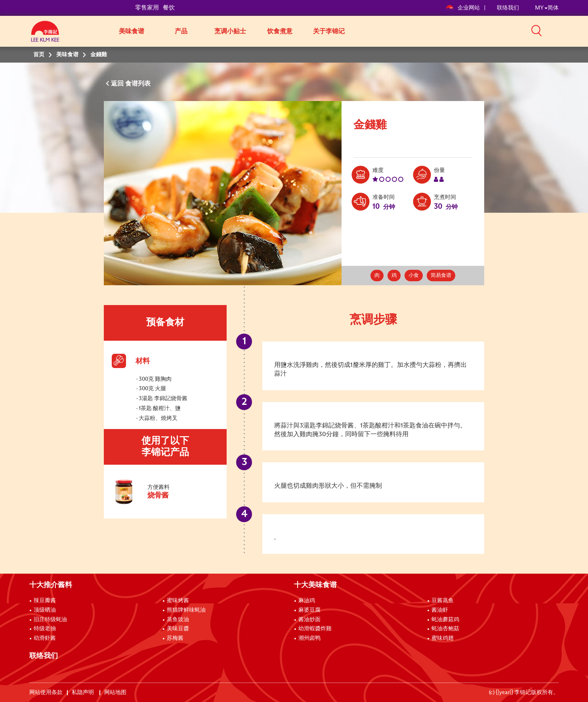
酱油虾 (440, 610)
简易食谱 (441, 276)
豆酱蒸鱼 (443, 601)
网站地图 (116, 692)
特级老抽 (45, 629)
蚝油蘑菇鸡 (445, 620)
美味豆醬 (178, 629)
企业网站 (463, 8)
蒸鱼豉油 (178, 620)
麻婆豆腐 (309, 610)
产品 (181, 31)
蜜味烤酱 (178, 601)
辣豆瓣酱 (45, 601)
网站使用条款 (46, 692)
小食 (414, 276)
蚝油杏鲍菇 (445, 629)
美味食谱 (132, 31)
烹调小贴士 (230, 31)
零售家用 (147, 8)
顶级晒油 (45, 610)
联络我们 (508, 8)
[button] (561, 31)
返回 (118, 84)
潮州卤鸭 (309, 638)
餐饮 (169, 8)
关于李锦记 (329, 31)
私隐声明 (83, 692)
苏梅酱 (175, 638)
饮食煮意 (280, 31)
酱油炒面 (309, 620)
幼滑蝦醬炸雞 (315, 629)
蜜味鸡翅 (443, 638)
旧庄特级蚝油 (50, 620)
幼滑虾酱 (45, 638)
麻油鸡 (307, 601)
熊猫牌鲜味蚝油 (186, 610)
